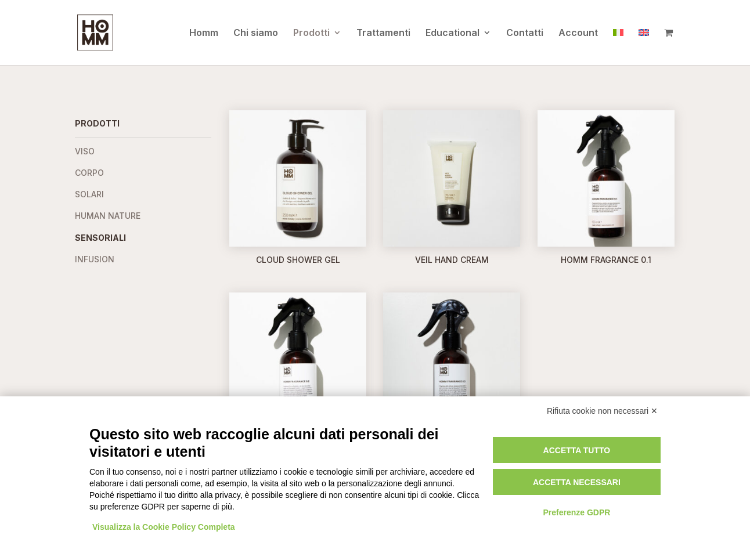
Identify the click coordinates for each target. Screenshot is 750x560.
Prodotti (311, 33)
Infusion (95, 259)
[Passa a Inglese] (644, 46)
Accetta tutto (577, 450)
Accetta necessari (577, 482)
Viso (85, 151)
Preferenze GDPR (576, 512)
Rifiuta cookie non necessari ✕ (602, 411)
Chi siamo (256, 33)
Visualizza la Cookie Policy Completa (164, 527)
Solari (89, 194)
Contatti (525, 33)
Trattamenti (383, 33)
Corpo (89, 173)
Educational (452, 33)
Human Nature (108, 216)
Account (578, 33)
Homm (204, 33)
